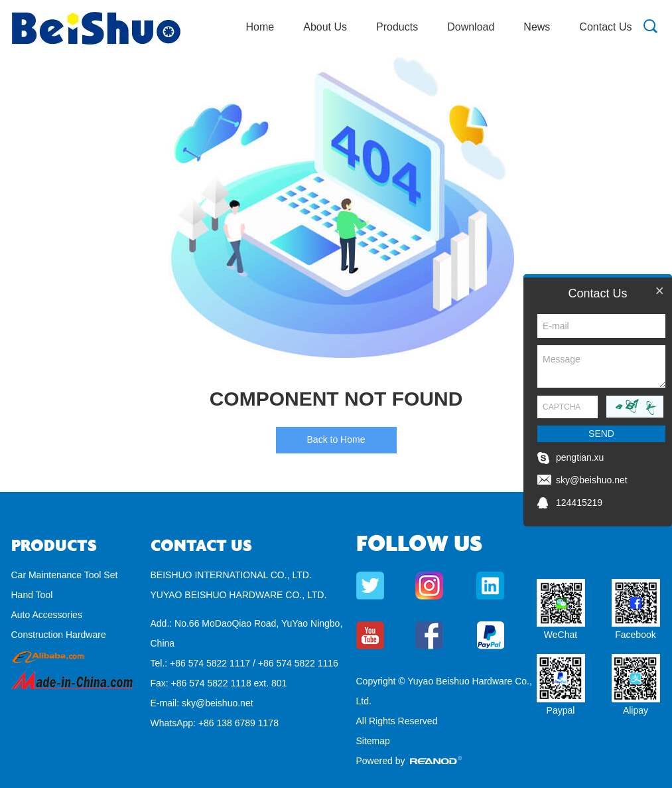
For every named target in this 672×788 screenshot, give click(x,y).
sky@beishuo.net (218, 703)
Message (601, 366)
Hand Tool (32, 595)
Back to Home (336, 439)
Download (471, 27)
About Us (325, 27)
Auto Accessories (47, 615)
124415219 (579, 503)
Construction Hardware (59, 635)
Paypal (561, 710)
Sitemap (373, 741)
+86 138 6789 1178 (238, 723)
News (537, 27)
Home (260, 27)
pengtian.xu (580, 457)
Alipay (636, 710)
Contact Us (605, 27)
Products (397, 27)
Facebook (635, 635)
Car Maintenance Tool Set (65, 575)
